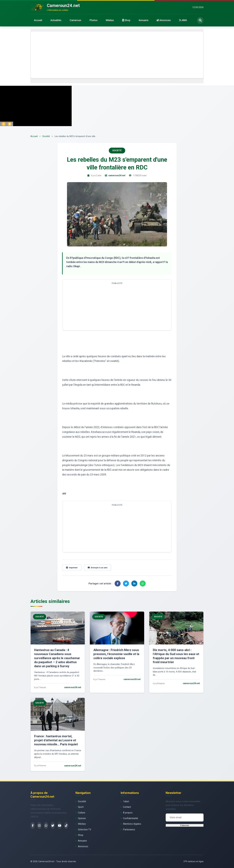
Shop (126, 20)
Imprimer (72, 568)
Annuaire (143, 20)
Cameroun (75, 20)
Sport (81, 807)
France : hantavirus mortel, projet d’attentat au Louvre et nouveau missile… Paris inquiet (56, 740)
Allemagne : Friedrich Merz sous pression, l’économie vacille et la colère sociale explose (116, 654)
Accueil (38, 20)
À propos (128, 813)
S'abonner (185, 825)
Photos (93, 20)
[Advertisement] (117, 55)
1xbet (126, 801)
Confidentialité (131, 818)
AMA (183, 20)
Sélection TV (85, 830)
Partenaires (129, 830)
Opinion (82, 818)
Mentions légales (132, 824)
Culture (82, 813)
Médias (110, 20)
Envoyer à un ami (98, 568)
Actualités (56, 20)
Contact (127, 807)
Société (46, 136)
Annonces (164, 20)
